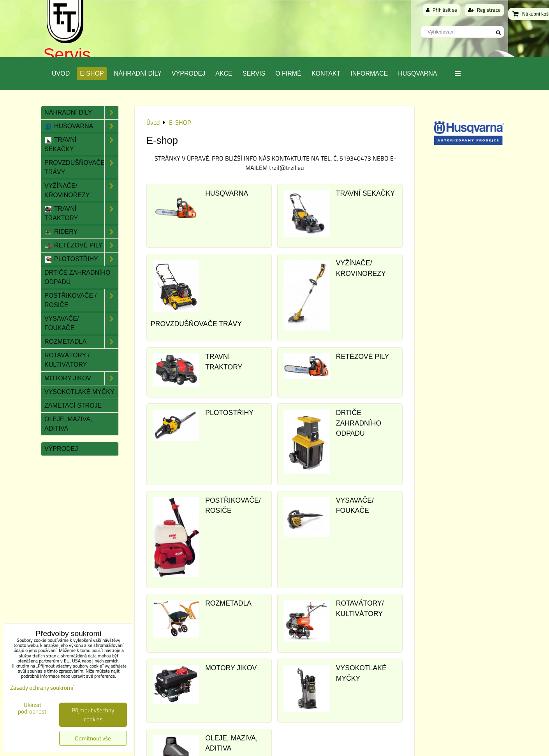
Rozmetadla (81, 342)
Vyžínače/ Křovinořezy (81, 191)
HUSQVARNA (227, 193)
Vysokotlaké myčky (79, 392)
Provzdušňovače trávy (81, 168)
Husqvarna (417, 73)
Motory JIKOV (81, 378)
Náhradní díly (138, 73)
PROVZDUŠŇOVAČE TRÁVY (196, 324)
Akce (224, 73)
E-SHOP (92, 73)
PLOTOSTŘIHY (229, 413)
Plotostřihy (81, 259)
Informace (369, 73)
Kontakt (326, 73)
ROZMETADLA (228, 603)
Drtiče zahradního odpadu (77, 277)
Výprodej (188, 73)
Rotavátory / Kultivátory (67, 360)
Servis (67, 54)
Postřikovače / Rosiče (81, 300)
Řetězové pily (81, 246)
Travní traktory (81, 214)
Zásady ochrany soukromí (42, 688)
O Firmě (288, 73)
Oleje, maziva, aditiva (68, 424)
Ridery (81, 232)
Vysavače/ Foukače (81, 323)
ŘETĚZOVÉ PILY (363, 357)
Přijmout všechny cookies (93, 715)
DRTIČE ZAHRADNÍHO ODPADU (359, 423)
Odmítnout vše (93, 738)
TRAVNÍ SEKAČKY (365, 193)
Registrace (484, 10)
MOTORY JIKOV (231, 668)
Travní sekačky (81, 145)
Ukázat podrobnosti (33, 708)
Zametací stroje (73, 405)
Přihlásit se (442, 10)
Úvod (61, 73)
